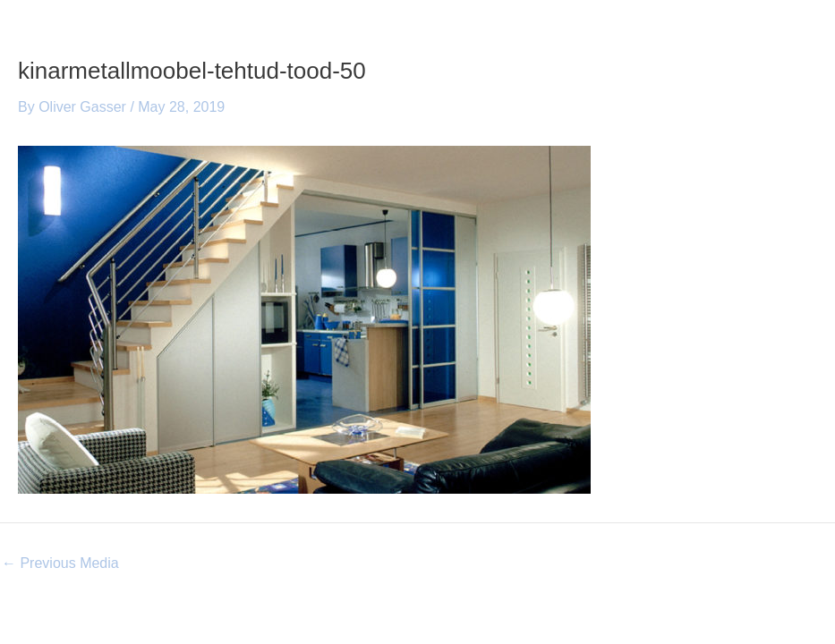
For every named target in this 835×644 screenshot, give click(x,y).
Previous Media (60, 563)
